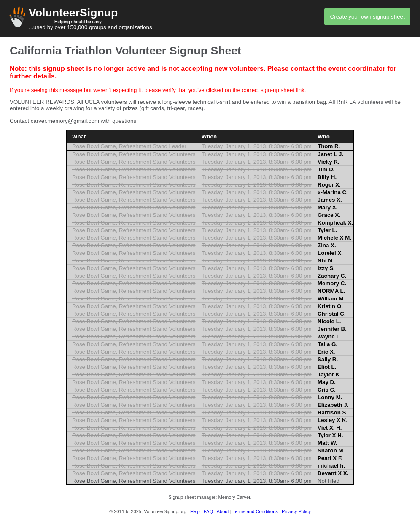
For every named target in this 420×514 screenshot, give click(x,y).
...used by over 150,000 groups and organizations (210, 18)
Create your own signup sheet (367, 17)
